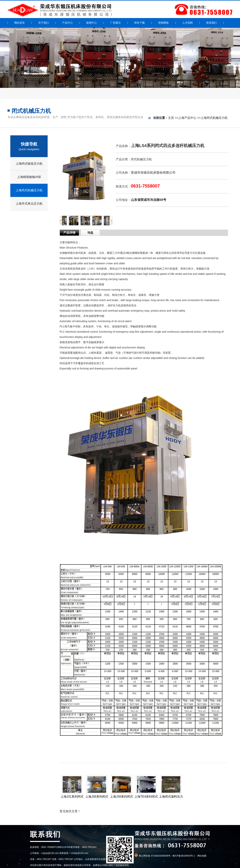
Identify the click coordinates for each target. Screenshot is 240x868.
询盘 (90, 233)
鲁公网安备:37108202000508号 (155, 856)
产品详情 (69, 233)
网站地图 (202, 856)
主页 (171, 118)
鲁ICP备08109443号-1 (184, 856)
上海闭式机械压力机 (214, 118)
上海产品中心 (187, 118)
